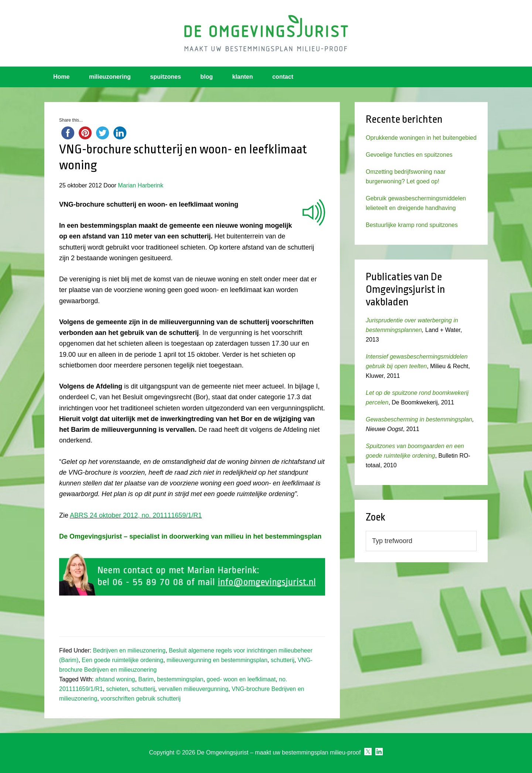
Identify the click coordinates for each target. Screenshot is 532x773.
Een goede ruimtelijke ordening (122, 660)
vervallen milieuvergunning (193, 689)
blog (207, 77)
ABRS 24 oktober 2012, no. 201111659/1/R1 (136, 515)
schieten (117, 689)
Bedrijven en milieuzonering (129, 650)
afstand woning (115, 679)
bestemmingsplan (180, 679)
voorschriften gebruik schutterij (141, 699)
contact (283, 77)
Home (61, 77)
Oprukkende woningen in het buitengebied (421, 138)
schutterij (283, 660)
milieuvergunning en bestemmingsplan (217, 660)
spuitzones (166, 77)
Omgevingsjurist (266, 33)
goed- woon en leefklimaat (241, 679)
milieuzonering (110, 77)
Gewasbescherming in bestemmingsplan (419, 419)
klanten (243, 77)
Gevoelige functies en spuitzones (409, 155)
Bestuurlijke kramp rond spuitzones (412, 225)
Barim (146, 679)
